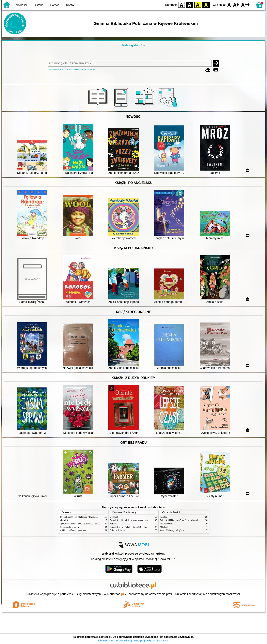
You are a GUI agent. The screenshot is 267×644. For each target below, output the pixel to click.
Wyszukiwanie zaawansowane (66, 69)
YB (198, 5)
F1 (236, 5)
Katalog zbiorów (133, 45)
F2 (245, 5)
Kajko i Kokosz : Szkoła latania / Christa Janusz (81, 517)
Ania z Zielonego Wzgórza (172, 530)
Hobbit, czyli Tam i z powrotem (73, 530)
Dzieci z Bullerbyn (118, 530)
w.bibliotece (114, 594)
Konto (70, 5)
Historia (39, 5)
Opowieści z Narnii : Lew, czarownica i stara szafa (82, 524)
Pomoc (55, 5)
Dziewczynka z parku (69, 527)
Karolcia (113, 524)
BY (206, 5)
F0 (229, 5)
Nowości (21, 5)
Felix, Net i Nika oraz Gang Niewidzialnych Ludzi (182, 520)
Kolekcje (90, 69)
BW (190, 5)
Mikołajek (64, 520)
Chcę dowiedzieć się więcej (115, 640)
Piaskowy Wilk (167, 524)
